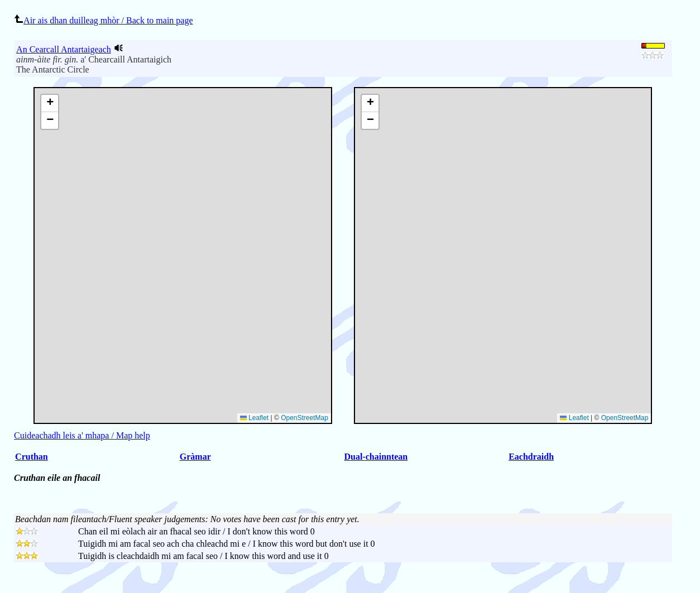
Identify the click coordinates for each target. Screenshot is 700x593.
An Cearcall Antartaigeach (64, 49)
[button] (370, 103)
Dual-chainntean (376, 457)
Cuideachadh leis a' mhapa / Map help (82, 435)
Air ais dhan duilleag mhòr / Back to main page (103, 20)
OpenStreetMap (625, 418)
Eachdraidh (531, 457)
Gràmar (195, 457)
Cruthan (32, 457)
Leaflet (574, 418)
